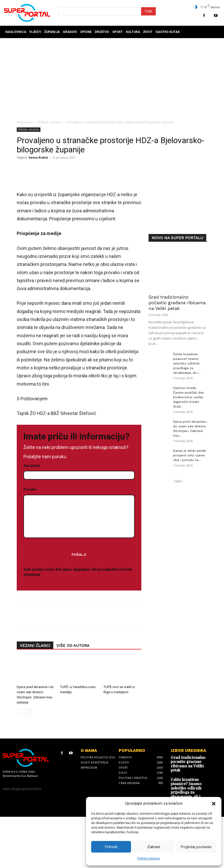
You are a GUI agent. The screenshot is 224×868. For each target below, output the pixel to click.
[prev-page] (20, 783)
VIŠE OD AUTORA (73, 716)
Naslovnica (25, 122)
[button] (214, 804)
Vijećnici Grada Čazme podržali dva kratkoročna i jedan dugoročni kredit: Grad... (188, 397)
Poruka (79, 583)
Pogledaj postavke (196, 847)
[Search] (148, 11)
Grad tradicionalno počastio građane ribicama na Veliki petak (177, 303)
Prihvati (111, 847)
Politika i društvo (50, 122)
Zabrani (154, 847)
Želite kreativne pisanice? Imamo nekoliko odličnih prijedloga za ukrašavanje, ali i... (187, 363)
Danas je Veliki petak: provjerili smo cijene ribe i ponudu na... (190, 455)
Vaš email (79, 541)
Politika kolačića (149, 858)
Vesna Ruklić (38, 157)
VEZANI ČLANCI (35, 716)
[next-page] (28, 783)
